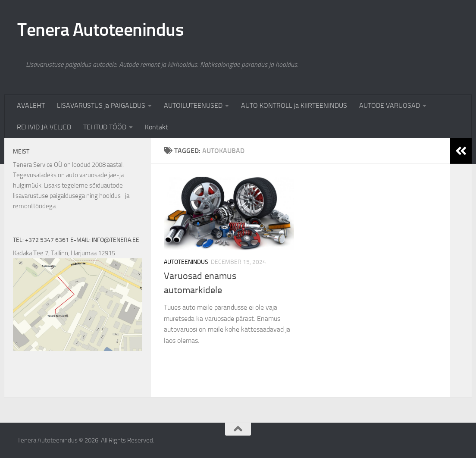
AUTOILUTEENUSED (193, 105)
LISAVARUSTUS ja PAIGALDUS (101, 105)
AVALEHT (31, 105)
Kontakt (157, 127)
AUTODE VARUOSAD (390, 105)
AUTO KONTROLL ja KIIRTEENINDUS (294, 105)
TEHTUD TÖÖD (105, 127)
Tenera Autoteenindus (100, 30)
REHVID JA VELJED (44, 127)
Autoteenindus (186, 262)
